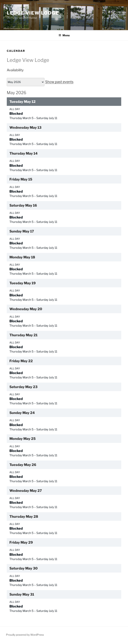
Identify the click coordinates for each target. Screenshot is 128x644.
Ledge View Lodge (33, 13)
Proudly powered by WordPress (25, 635)
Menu (64, 35)
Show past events (59, 82)
